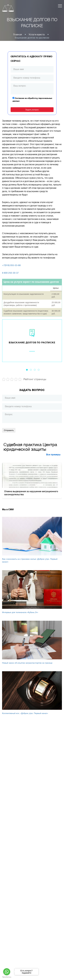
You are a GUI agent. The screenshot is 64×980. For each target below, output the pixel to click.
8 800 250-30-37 (10, 273)
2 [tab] (31, 370)
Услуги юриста (37, 35)
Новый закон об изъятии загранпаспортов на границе (27, 663)
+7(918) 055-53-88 (11, 265)
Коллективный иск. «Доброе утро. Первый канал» (25, 713)
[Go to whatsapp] (7, 972)
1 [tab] (27, 370)
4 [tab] (39, 370)
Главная (18, 35)
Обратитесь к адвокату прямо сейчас (32, 59)
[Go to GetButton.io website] (7, 977)
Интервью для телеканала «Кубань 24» (20, 612)
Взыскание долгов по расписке (32, 343)
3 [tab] (35, 370)
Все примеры (53, 455)
